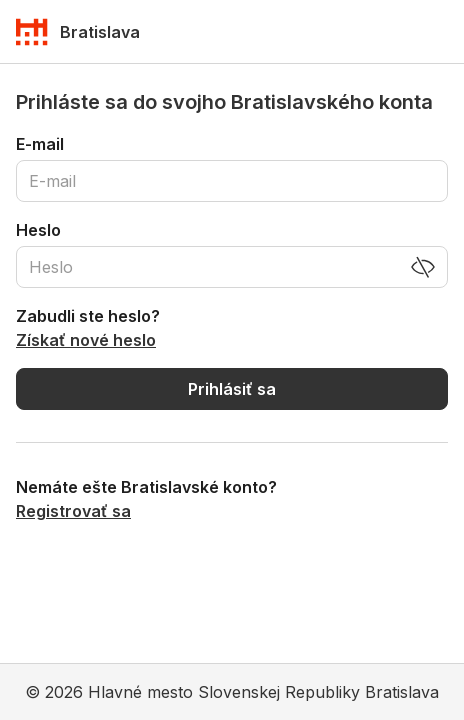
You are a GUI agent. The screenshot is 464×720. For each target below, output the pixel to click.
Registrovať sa (73, 511)
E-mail (40, 144)
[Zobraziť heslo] (423, 267)
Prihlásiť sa (232, 389)
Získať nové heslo (86, 340)
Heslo (38, 230)
